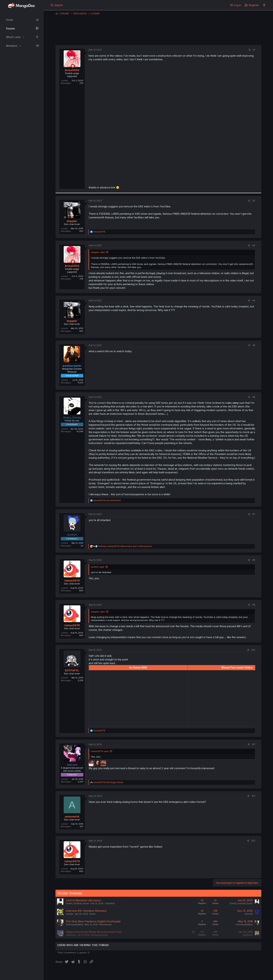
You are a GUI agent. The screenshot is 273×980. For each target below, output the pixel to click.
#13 (253, 841)
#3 (254, 245)
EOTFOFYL (72, 670)
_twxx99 (248, 914)
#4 (254, 300)
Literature (110, 903)
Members (12, 46)
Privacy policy (141, 973)
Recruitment (105, 925)
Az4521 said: (98, 567)
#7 (254, 514)
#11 (254, 744)
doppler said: (98, 252)
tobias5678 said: (100, 751)
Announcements (99, 935)
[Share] (250, 50)
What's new (13, 37)
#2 (254, 201)
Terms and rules (120, 973)
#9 (254, 605)
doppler (72, 221)
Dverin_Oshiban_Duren (77, 903)
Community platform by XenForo (233, 972)
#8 (254, 560)
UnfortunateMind (75, 925)
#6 (254, 397)
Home (10, 20)
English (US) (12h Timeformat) (73, 973)
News (93, 914)
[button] (23, 37)
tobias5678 (72, 581)
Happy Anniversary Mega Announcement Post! (94, 932)
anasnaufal (72, 816)
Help (155, 973)
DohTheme (228, 975)
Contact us (101, 973)
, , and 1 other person (125, 546)
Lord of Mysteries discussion (83, 900)
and (107, 500)
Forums (10, 28)
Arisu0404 (150, 36)
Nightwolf (248, 935)
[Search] (57, 5)
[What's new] (264, 5)
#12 (253, 796)
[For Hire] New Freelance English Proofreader (93, 921)
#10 (253, 650)
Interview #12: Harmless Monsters (86, 911)
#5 (254, 345)
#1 (254, 50)
